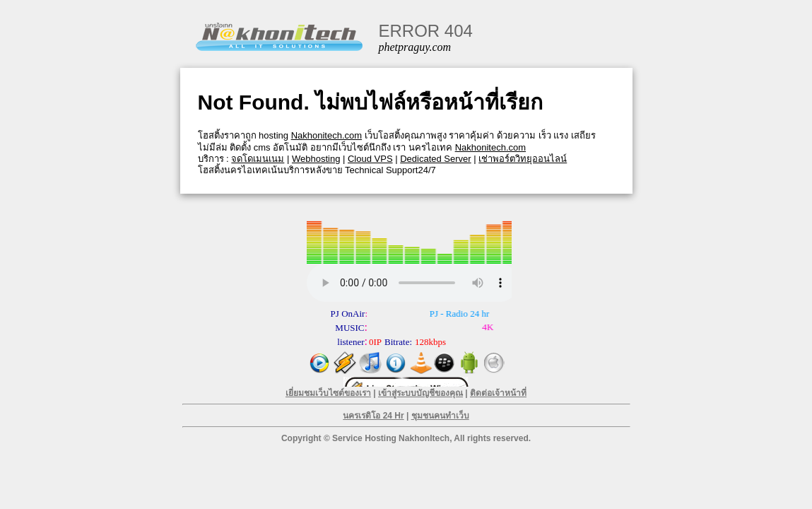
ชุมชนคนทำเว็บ (440, 416)
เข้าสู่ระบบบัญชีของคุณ (420, 393)
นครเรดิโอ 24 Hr (373, 416)
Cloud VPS (370, 159)
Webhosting (316, 159)
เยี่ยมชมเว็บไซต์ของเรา (328, 393)
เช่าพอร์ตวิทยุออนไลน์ (523, 159)
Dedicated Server (435, 159)
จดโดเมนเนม (258, 159)
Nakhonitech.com (326, 135)
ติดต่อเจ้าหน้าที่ (498, 393)
